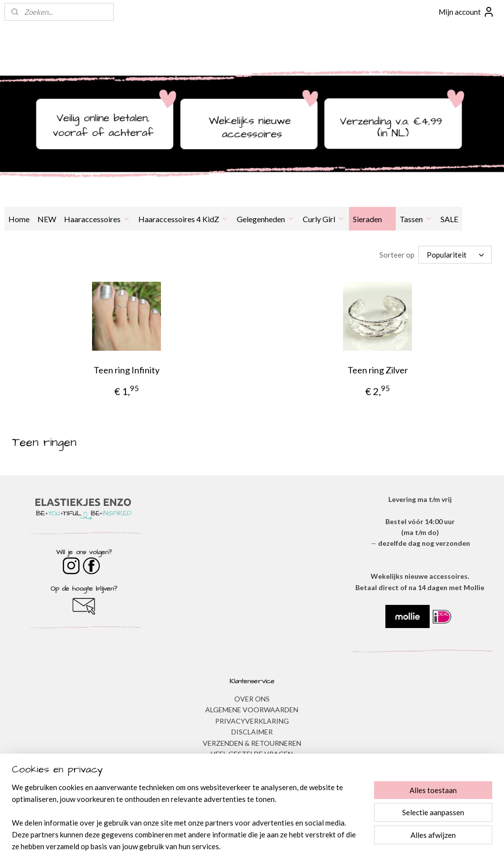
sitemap (221, 846)
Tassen (416, 219)
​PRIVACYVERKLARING (252, 720)
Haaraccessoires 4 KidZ (184, 219)
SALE (449, 219)
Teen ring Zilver (378, 369)
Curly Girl (324, 219)
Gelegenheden (266, 219)
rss (238, 846)
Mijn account (467, 12)
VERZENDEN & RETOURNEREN (252, 743)
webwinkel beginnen (272, 846)
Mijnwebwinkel (352, 846)
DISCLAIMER (252, 731)
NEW (47, 219)
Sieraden (372, 219)
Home (19, 219)
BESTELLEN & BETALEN (252, 764)
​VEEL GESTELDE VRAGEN (252, 753)
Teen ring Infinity (126, 369)
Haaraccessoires (97, 219)
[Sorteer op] (455, 254)
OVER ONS (252, 698)
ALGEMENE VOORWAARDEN (252, 709)
